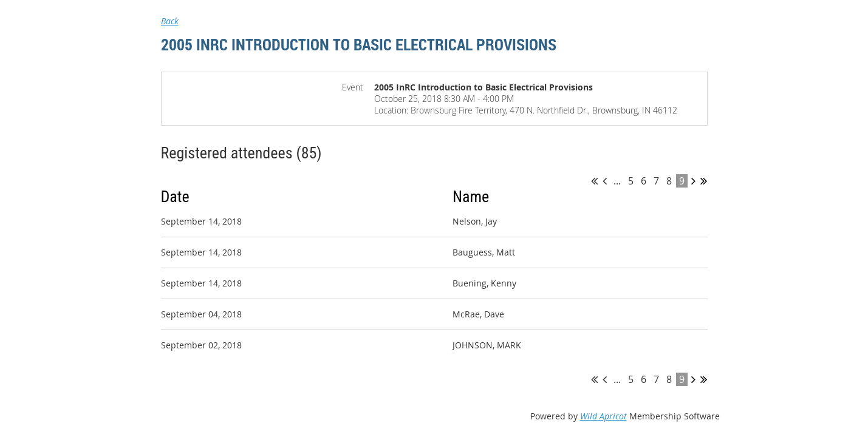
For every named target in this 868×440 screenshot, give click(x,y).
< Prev (605, 181)
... (617, 181)
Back (170, 21)
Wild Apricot (603, 416)
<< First (594, 181)
